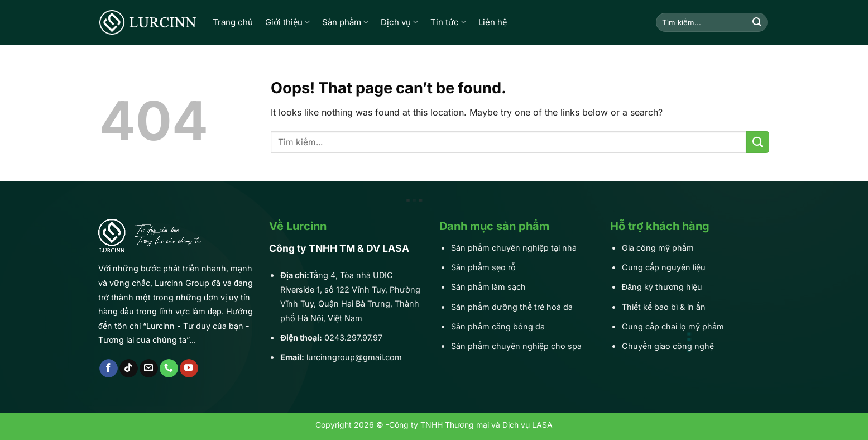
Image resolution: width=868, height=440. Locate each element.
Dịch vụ (399, 22)
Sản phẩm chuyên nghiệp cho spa (516, 346)
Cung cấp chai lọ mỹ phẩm (673, 326)
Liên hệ (493, 22)
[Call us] (169, 369)
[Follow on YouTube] (189, 369)
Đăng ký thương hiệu (662, 287)
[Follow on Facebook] (109, 369)
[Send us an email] (149, 369)
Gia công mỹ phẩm (658, 248)
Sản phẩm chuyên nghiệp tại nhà (514, 248)
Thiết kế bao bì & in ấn (664, 307)
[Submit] (757, 22)
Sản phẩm (345, 22)
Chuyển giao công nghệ (668, 346)
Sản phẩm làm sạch (488, 287)
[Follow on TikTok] (129, 369)
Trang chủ (233, 22)
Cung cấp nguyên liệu (664, 267)
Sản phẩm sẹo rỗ (483, 267)
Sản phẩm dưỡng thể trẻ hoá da (512, 307)
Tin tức (448, 22)
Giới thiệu (287, 22)
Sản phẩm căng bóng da (498, 326)
